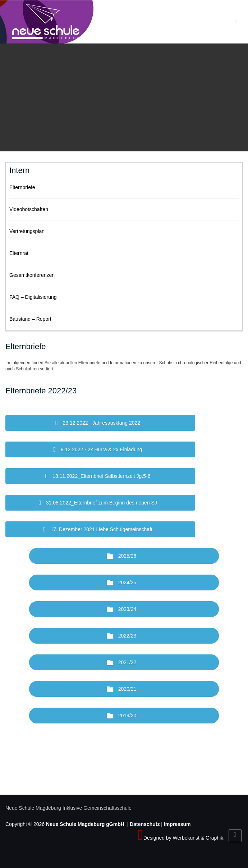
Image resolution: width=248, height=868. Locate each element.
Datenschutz (145, 824)
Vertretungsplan (27, 231)
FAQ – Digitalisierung (33, 297)
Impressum (177, 824)
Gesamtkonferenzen (32, 275)
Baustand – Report (30, 319)
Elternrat (19, 253)
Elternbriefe (22, 187)
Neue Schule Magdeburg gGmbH (85, 824)
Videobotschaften (29, 209)
